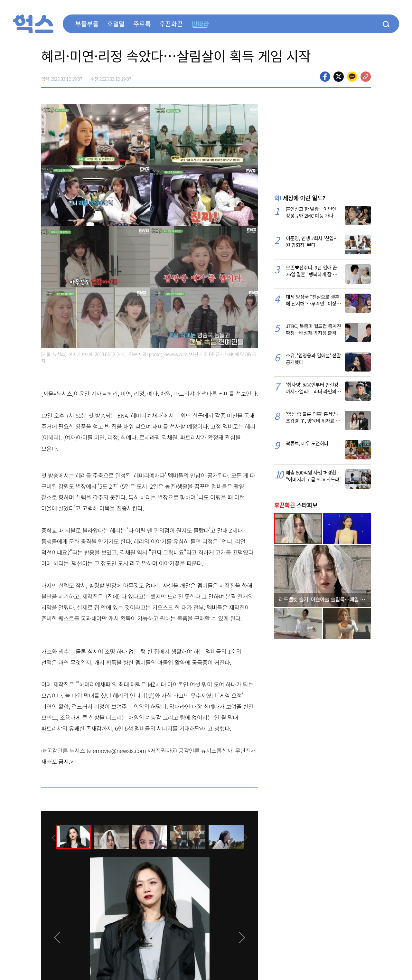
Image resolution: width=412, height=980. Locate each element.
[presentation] (50, 837)
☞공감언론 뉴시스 (63, 750)
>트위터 (339, 77)
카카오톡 (352, 77)
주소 (366, 77)
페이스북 (325, 77)
